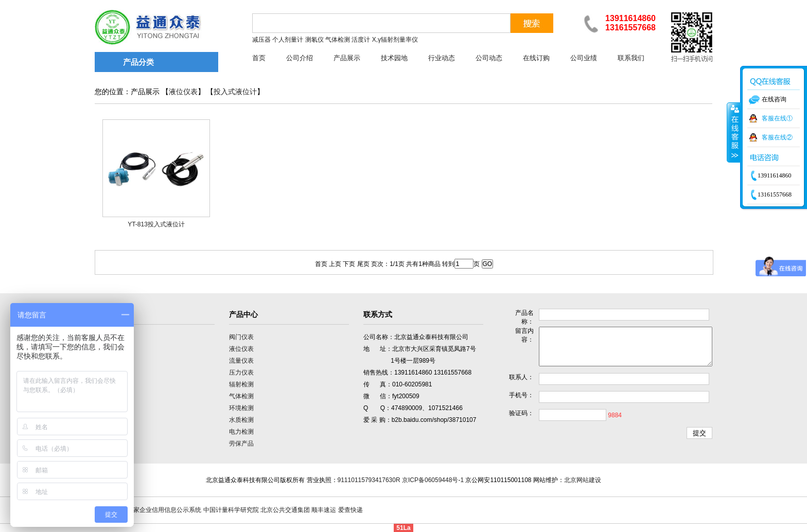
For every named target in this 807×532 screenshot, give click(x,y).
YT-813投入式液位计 (156, 224)
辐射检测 (241, 384)
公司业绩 (584, 58)
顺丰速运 (324, 510)
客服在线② (777, 137)
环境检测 (241, 408)
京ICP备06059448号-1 (433, 480)
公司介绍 (300, 58)
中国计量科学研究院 (231, 510)
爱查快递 (350, 510)
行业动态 (442, 58)
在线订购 (536, 58)
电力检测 (241, 432)
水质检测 (241, 420)
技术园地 (394, 58)
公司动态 (489, 58)
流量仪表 (241, 361)
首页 (259, 58)
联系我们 (631, 58)
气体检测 (241, 396)
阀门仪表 (241, 337)
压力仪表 (241, 373)
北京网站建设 (583, 480)
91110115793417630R (369, 480)
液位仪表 (183, 92)
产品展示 (347, 58)
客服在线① (777, 118)
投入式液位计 (235, 92)
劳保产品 (241, 444)
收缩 (734, 132)
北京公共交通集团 (285, 510)
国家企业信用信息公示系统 (164, 510)
